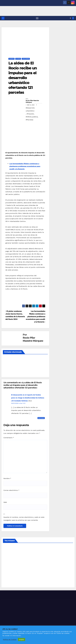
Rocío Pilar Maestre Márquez (32, 101)
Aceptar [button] (22, 640)
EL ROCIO (18, 59)
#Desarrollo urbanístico (30, 109)
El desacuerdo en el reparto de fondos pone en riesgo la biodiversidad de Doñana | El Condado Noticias (28, 398)
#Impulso (30, 114)
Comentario (9, 438)
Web (5, 502)
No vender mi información (12, 636)
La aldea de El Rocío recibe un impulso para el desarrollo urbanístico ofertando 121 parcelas (23, 78)
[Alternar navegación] (37, 18)
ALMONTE (11, 59)
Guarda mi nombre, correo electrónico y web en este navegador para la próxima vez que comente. (24, 519)
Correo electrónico (11, 490)
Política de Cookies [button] (10, 640)
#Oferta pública (32, 117)
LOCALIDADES (26, 59)
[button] (70, 18)
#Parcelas (29, 120)
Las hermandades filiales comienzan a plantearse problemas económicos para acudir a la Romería (25, 166)
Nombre (7, 478)
